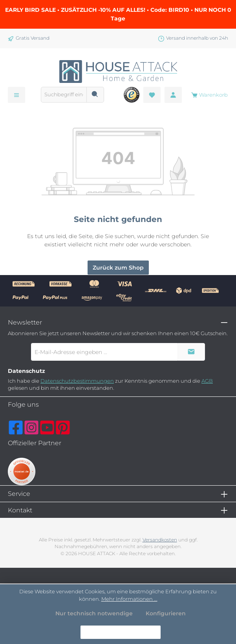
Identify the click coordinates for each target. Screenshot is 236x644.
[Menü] (16, 95)
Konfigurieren (166, 613)
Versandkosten (160, 540)
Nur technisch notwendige (94, 613)
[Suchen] (95, 95)
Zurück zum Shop (118, 268)
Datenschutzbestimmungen (77, 381)
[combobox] (64, 95)
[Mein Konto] (173, 95)
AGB (207, 381)
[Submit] (191, 352)
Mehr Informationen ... (129, 599)
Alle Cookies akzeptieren (121, 632)
